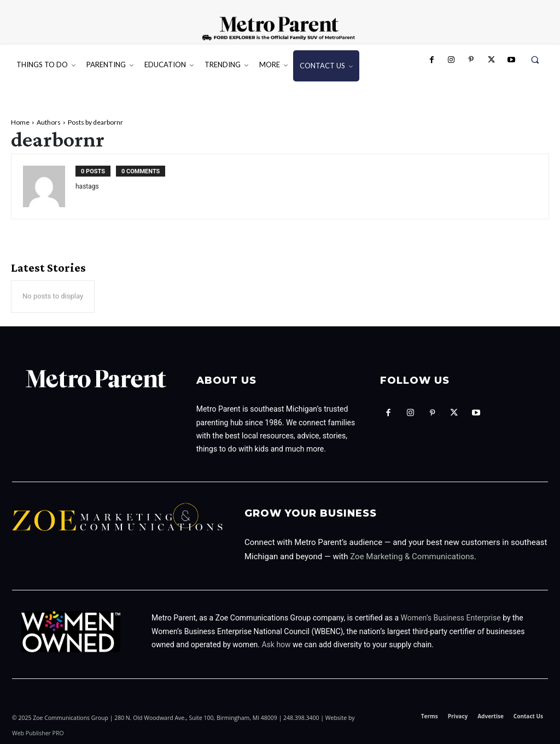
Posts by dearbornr (95, 122)
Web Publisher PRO (38, 732)
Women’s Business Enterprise (451, 617)
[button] (535, 60)
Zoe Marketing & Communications (412, 555)
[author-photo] (49, 186)
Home (20, 122)
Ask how (276, 643)
